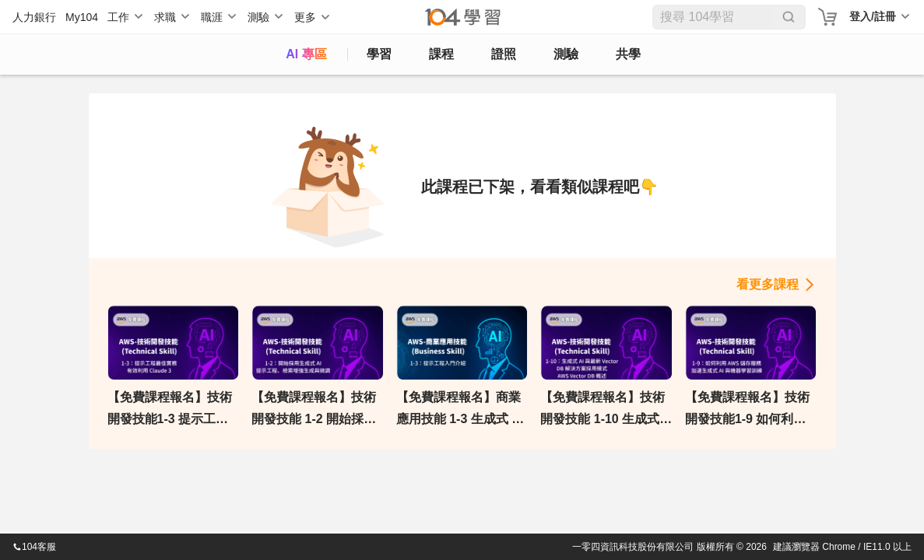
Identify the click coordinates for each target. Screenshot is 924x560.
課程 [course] (441, 54)
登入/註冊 (873, 16)
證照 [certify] (504, 54)
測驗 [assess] (566, 54)
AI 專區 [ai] (306, 54)
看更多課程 (768, 284)
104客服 (34, 547)
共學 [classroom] (628, 54)
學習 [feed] (379, 54)
